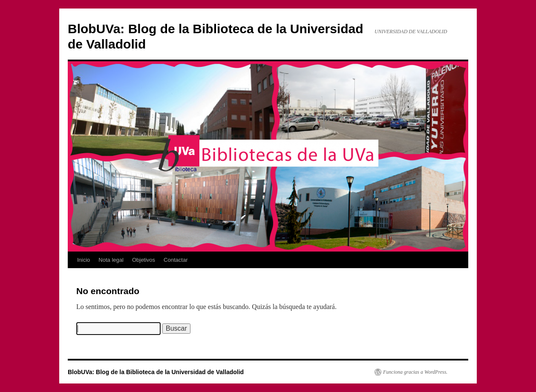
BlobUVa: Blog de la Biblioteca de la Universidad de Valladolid (156, 372)
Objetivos (144, 260)
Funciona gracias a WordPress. (415, 372)
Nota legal (111, 260)
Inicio (84, 260)
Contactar (176, 260)
